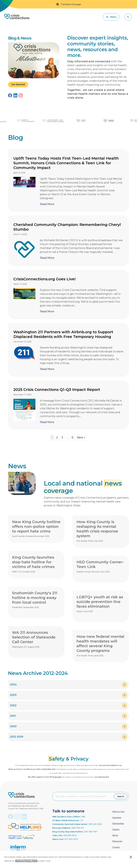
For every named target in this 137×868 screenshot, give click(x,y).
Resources (117, 841)
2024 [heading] (13, 684)
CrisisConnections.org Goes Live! (44, 279)
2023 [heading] (13, 695)
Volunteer (117, 818)
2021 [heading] (13, 716)
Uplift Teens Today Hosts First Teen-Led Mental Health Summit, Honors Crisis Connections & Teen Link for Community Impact (66, 163)
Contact (116, 847)
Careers (116, 829)
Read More (47, 204)
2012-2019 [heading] (17, 737)
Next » (81, 437)
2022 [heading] (13, 705)
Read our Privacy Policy (26, 861)
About (115, 835)
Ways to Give (118, 812)
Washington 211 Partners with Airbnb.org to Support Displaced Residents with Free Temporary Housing (63, 334)
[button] (128, 17)
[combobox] (83, 796)
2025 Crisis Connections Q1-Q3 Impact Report (57, 390)
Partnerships (118, 824)
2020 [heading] (13, 726)
